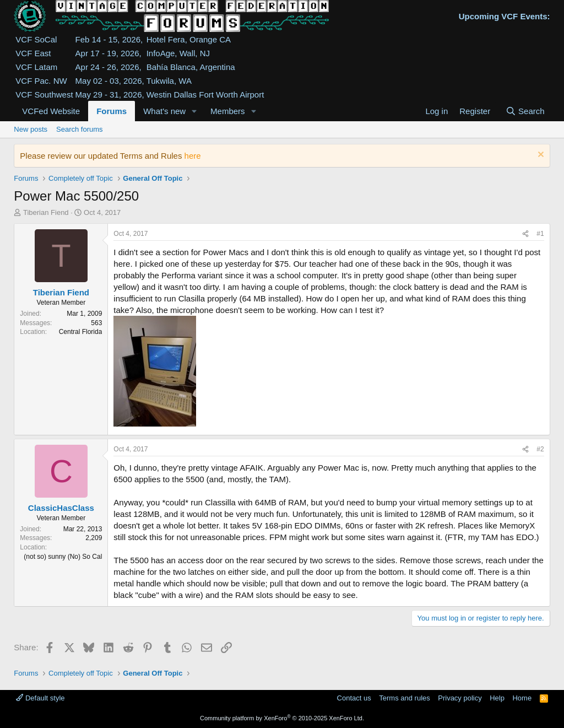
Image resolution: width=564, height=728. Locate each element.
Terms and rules (404, 698)
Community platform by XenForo (282, 718)
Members (228, 111)
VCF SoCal (36, 39)
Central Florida (81, 332)
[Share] (525, 234)
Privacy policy (460, 698)
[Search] (525, 111)
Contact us (354, 698)
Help (497, 698)
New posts (31, 129)
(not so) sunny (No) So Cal (63, 557)
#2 (540, 449)
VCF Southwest (44, 95)
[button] (194, 111)
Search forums (80, 129)
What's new (164, 111)
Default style (40, 698)
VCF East (33, 53)
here (193, 156)
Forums (112, 111)
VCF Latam (36, 67)
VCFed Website (51, 111)
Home (522, 698)
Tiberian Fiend (46, 212)
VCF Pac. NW (41, 81)
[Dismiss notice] (539, 156)
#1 (540, 234)
